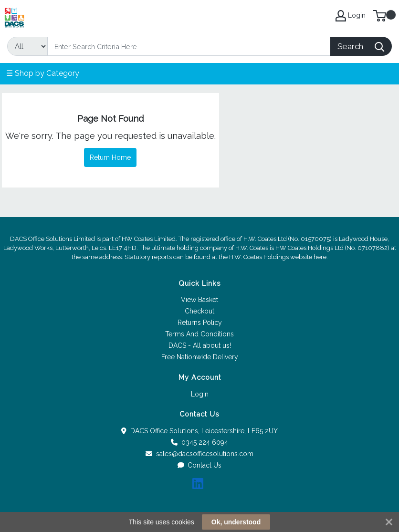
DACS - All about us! (200, 345)
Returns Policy (200, 323)
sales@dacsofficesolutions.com (199, 454)
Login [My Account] (351, 16)
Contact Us (200, 465)
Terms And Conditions (199, 334)
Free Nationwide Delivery (200, 357)
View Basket (199, 300)
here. (321, 257)
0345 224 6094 (199, 442)
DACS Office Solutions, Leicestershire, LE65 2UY (199, 431)
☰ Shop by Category (43, 73)
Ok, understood (236, 522)
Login (200, 394)
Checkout (199, 311)
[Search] (189, 46)
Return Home (110, 157)
